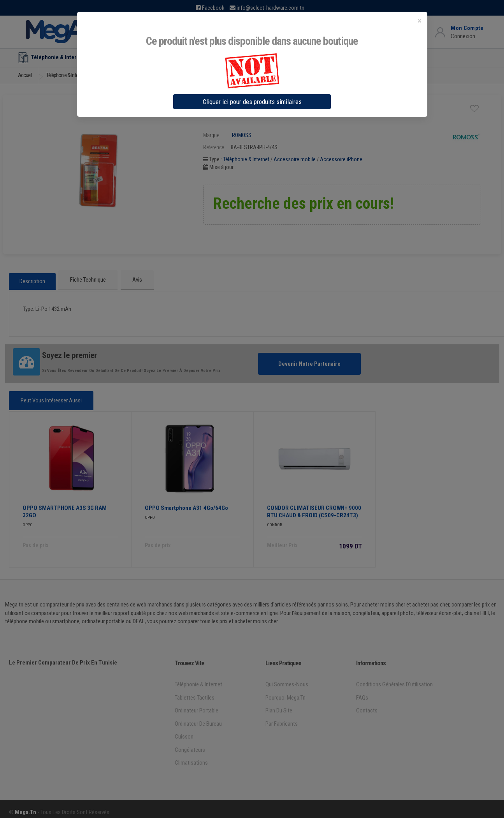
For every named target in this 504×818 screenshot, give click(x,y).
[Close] (420, 21)
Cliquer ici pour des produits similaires (252, 102)
